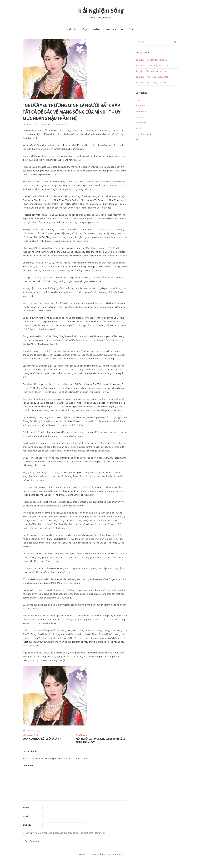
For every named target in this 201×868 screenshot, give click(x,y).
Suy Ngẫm (110, 29)
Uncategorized (143, 134)
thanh (48, 125)
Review (96, 29)
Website (27, 825)
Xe (122, 29)
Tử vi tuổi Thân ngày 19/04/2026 (152, 77)
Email (26, 816)
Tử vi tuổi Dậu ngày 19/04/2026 (152, 71)
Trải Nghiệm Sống (101, 11)
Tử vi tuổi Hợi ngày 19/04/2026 (151, 60)
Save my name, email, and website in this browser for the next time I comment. (65, 833)
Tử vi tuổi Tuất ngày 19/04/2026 (152, 65)
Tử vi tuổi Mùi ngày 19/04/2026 (152, 83)
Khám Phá (72, 29)
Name (26, 808)
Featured (140, 106)
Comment (29, 766)
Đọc (85, 29)
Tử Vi (131, 29)
